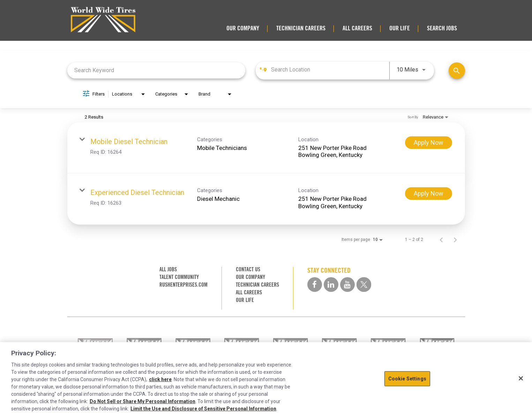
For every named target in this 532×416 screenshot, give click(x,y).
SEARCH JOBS (442, 28)
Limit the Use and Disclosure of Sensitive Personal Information (203, 409)
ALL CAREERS (357, 28)
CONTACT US (248, 269)
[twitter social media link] (364, 285)
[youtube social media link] (347, 285)
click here (160, 379)
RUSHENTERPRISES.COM (183, 285)
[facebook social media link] (315, 285)
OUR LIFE (400, 28)
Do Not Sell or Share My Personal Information (143, 401)
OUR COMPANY (243, 28)
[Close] (521, 378)
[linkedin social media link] (331, 285)
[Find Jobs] (457, 71)
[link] (266, 148)
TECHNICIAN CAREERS (301, 28)
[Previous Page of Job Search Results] (441, 240)
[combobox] (156, 70)
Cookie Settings (407, 379)
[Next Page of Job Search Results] (455, 240)
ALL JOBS (168, 269)
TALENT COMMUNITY (179, 277)
